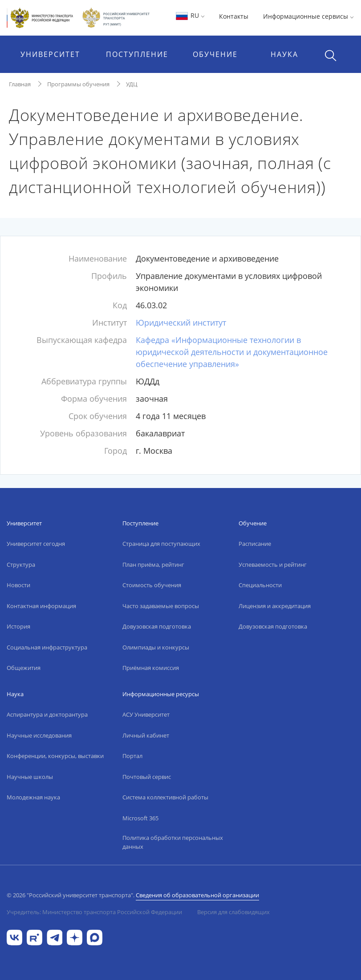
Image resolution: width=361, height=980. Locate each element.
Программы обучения (78, 84)
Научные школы (30, 777)
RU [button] (190, 15)
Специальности (260, 585)
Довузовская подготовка (157, 626)
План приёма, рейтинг (153, 565)
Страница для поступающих (161, 544)
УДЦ (132, 84)
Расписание (255, 544)
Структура (21, 565)
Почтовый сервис (147, 777)
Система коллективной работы (165, 797)
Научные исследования (39, 735)
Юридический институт (181, 323)
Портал (132, 756)
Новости (18, 585)
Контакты (234, 16)
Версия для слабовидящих (233, 912)
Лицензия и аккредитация (275, 606)
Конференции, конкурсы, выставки (55, 756)
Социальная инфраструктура (47, 647)
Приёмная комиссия (151, 668)
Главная (20, 84)
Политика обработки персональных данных (173, 842)
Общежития (24, 668)
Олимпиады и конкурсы (156, 647)
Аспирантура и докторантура (47, 714)
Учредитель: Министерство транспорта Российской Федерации (94, 912)
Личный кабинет (146, 735)
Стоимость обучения (152, 585)
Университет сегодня (36, 544)
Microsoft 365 (140, 818)
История (18, 626)
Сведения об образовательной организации (197, 895)
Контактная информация (41, 606)
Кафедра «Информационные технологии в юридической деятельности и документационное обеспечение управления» (232, 352)
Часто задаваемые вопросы (161, 606)
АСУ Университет (146, 714)
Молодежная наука (33, 797)
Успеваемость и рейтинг (273, 565)
